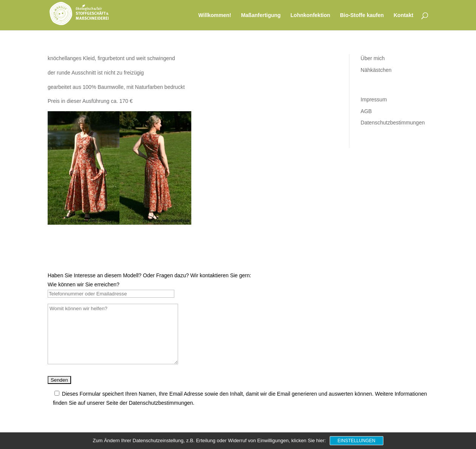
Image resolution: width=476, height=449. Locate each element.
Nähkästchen (376, 70)
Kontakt (403, 15)
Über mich (373, 58)
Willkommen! (215, 15)
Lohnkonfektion (310, 15)
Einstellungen (357, 441)
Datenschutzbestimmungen (393, 123)
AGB (366, 111)
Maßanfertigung (261, 15)
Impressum (374, 99)
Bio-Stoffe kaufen (362, 15)
